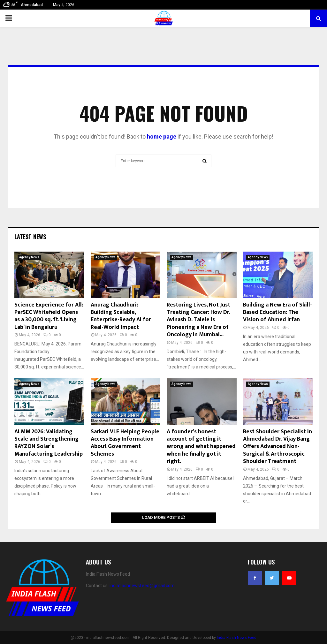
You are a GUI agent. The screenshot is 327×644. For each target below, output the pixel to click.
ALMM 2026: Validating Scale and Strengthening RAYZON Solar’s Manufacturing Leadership (49, 443)
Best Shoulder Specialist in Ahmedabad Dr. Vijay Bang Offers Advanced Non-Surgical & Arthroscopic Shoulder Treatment (278, 447)
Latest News (30, 237)
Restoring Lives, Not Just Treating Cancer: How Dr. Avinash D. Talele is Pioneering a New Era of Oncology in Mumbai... (198, 320)
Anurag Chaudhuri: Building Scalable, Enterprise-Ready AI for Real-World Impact (121, 316)
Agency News (29, 257)
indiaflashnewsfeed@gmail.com (142, 586)
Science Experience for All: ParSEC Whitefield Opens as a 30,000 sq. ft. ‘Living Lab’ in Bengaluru (49, 316)
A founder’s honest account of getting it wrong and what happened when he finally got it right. (201, 447)
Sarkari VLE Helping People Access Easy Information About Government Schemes (125, 443)
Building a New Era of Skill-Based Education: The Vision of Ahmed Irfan (278, 312)
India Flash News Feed (237, 638)
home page (162, 136)
